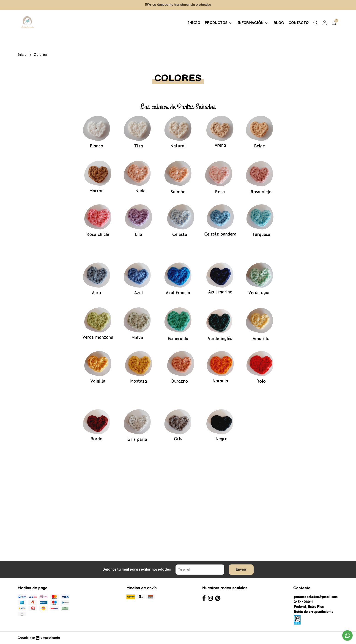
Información (253, 23)
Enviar (241, 570)
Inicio (194, 23)
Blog (279, 23)
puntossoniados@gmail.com (316, 597)
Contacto (298, 23)
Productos (219, 23)
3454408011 (303, 602)
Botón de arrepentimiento (314, 612)
